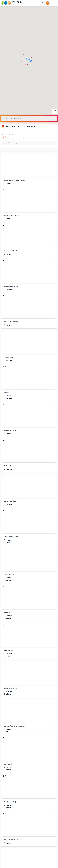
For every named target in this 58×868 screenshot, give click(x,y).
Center (14, 151)
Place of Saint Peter (11, 522)
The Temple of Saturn (11, 860)
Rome (10, 151)
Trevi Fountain (9, 671)
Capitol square (9, 784)
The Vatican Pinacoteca (12, 343)
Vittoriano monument (11, 709)
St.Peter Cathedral (10, 487)
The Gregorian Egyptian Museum (15, 202)
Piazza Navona (9, 595)
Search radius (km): (7, 156)
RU (43, 3)
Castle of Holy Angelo (11, 558)
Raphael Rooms (9, 379)
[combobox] (29, 140)
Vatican (5, 151)
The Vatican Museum (11, 308)
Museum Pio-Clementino (12, 237)
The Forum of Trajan (11, 822)
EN (48, 3)
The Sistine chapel (10, 452)
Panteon (7, 633)
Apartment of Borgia (11, 273)
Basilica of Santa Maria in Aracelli (15, 747)
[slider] (6, 159)
